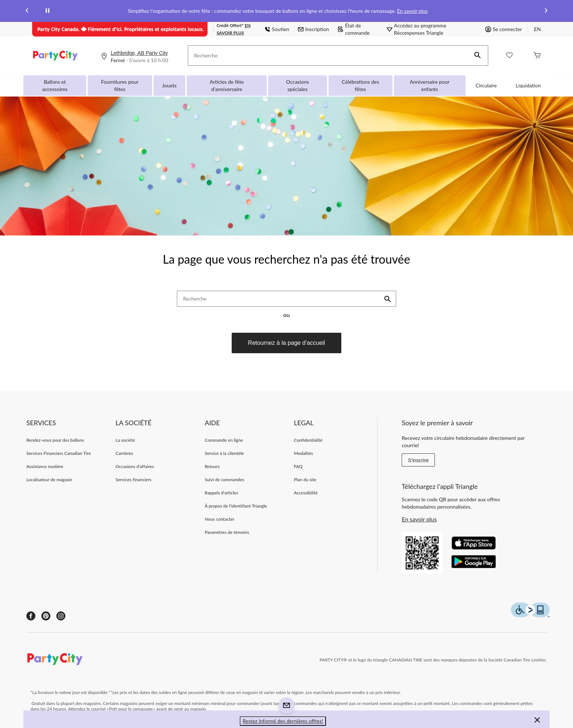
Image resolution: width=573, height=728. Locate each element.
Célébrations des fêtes (360, 85)
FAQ (298, 466)
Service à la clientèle (224, 453)
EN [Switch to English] (537, 29)
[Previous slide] (27, 11)
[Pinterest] (46, 616)
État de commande (354, 29)
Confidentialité (308, 440)
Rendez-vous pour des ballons (55, 440)
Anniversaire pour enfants (430, 85)
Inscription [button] (313, 29)
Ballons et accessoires (55, 85)
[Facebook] (31, 616)
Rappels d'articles (221, 493)
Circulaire (486, 85)
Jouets (170, 85)
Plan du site (305, 480)
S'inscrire (418, 460)
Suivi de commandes (224, 480)
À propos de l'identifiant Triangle (236, 506)
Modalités (303, 453)
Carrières (124, 453)
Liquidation (528, 85)
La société (125, 440)
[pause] (48, 11)
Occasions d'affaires (135, 466)
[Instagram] (61, 616)
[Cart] (537, 56)
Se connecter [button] (504, 29)
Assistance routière (45, 466)
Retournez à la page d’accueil (287, 343)
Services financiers (133, 480)
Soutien (277, 29)
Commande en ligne (224, 440)
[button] (478, 56)
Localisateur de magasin (49, 480)
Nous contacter (219, 519)
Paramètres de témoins (227, 532)
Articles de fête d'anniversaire (227, 85)
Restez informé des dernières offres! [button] (283, 721)
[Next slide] (546, 11)
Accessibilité (306, 493)
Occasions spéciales (298, 85)
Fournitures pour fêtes (120, 85)
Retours (212, 466)
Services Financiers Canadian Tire (58, 453)
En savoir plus (412, 11)
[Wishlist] (509, 56)
